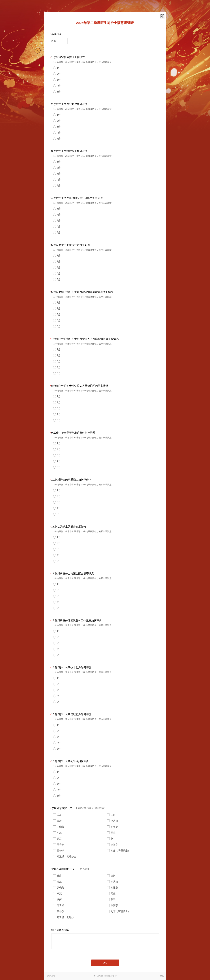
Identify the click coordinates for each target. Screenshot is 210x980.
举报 (162, 976)
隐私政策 (51, 976)
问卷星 (100, 976)
